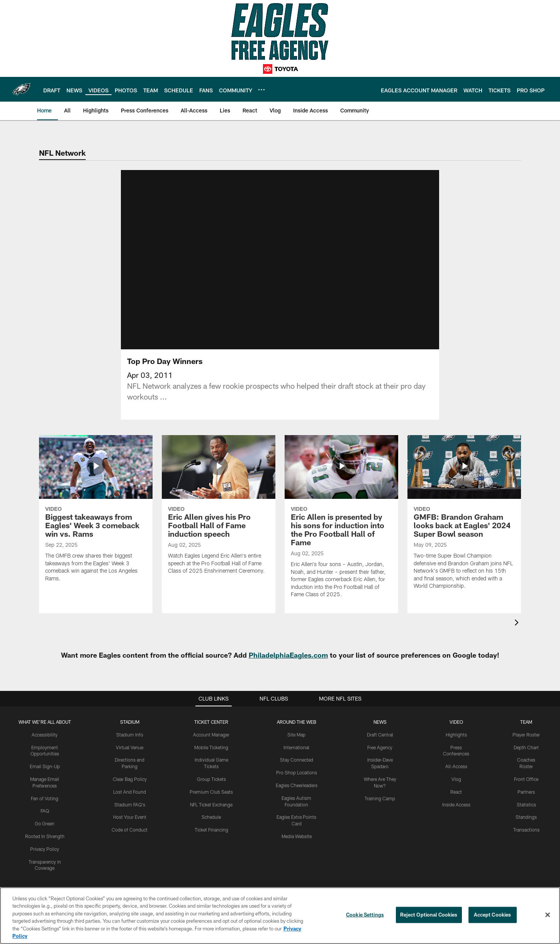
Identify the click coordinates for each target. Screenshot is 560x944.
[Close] (548, 915)
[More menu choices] (261, 90)
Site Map (296, 729)
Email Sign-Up (45, 760)
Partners (526, 786)
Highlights (456, 729)
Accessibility (45, 729)
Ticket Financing (211, 824)
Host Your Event (130, 811)
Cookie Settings (365, 915)
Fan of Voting (45, 792)
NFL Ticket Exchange (211, 798)
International (296, 741)
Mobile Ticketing (211, 741)
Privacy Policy (45, 843)
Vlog (456, 773)
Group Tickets (211, 773)
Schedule (211, 811)
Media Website (297, 830)
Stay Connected (297, 754)
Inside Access (456, 798)
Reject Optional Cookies (429, 915)
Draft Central (380, 729)
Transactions (526, 824)
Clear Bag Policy (130, 773)
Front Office (526, 773)
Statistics (526, 798)
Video (456, 716)
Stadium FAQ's (130, 798)
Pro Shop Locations (297, 767)
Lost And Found (130, 786)
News (380, 716)
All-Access (456, 760)
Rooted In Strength (45, 830)
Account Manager (211, 729)
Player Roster (526, 729)
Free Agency (380, 741)
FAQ (45, 805)
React (456, 786)
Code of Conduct (130, 824)
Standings (526, 811)
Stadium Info (130, 729)
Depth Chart (526, 741)
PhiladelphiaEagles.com (288, 649)
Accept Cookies (493, 915)
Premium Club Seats (211, 786)
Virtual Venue (130, 741)
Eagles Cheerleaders (297, 779)
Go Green (45, 818)
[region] (280, 916)
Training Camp (380, 792)
